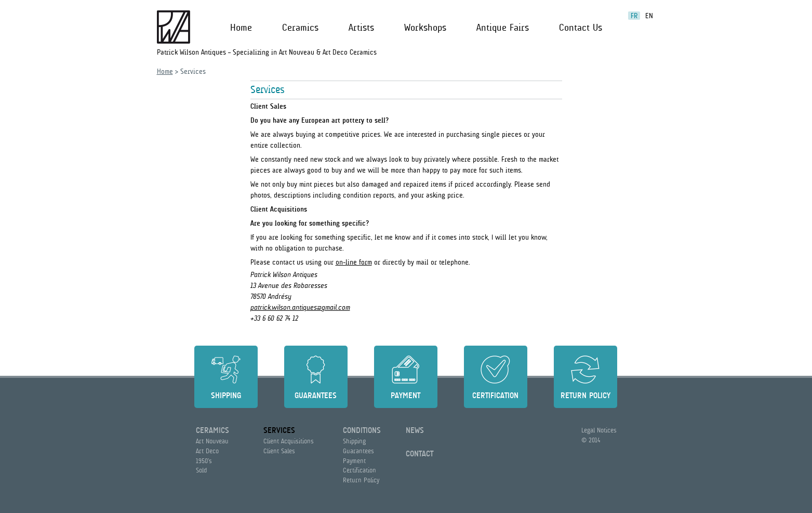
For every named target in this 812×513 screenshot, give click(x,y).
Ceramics (300, 28)
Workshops (425, 28)
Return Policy (585, 396)
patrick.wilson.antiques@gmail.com (300, 307)
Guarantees (316, 396)
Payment (405, 396)
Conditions (362, 430)
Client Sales (279, 451)
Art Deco (207, 451)
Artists (361, 28)
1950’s (204, 461)
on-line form (354, 262)
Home (241, 28)
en (649, 16)
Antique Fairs (503, 28)
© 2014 (591, 440)
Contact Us (581, 28)
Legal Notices (599, 430)
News (415, 430)
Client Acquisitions (289, 441)
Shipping (226, 396)
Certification (495, 396)
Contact (420, 454)
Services (279, 430)
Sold (201, 470)
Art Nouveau (212, 441)
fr (634, 16)
